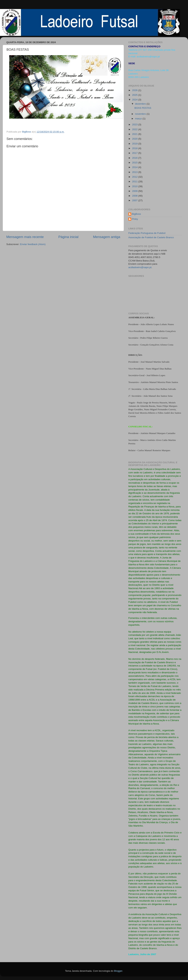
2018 (135, 148)
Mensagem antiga (107, 237)
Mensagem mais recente (25, 237)
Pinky (135, 219)
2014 (135, 167)
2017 (135, 153)
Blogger (118, 971)
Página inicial (68, 237)
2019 (135, 144)
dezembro (141, 104)
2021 (135, 134)
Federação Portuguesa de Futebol (147, 233)
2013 (135, 172)
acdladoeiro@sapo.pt (140, 267)
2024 (135, 100)
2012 (135, 177)
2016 (135, 158)
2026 (135, 90)
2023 (135, 125)
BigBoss (136, 214)
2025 (135, 95)
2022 (135, 129)
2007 (135, 200)
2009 (135, 191)
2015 (135, 163)
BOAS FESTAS (143, 108)
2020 (135, 139)
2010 (135, 186)
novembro (141, 114)
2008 (135, 196)
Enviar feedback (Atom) (33, 244)
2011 (135, 181)
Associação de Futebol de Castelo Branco (151, 237)
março (139, 119)
